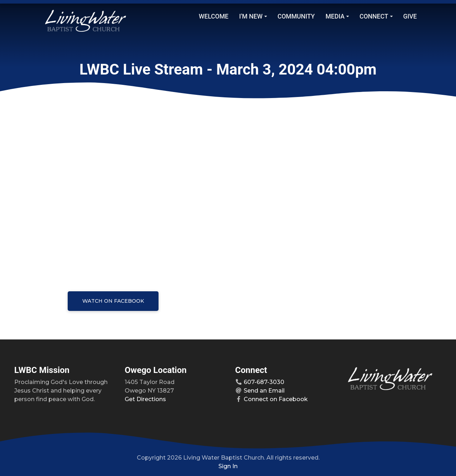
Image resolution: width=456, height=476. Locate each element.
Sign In (228, 466)
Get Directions (145, 399)
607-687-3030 (264, 382)
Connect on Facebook (276, 399)
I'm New (253, 16)
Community (296, 16)
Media (337, 16)
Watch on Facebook (113, 301)
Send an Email (264, 391)
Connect (376, 16)
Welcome (214, 16)
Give (410, 16)
